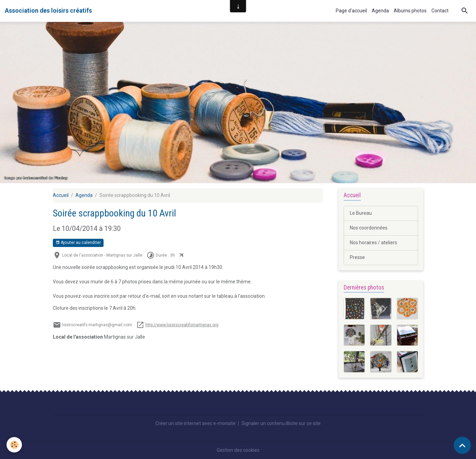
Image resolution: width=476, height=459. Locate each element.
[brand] (48, 11)
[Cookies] (15, 445)
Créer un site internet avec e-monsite (195, 423)
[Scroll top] (462, 445)
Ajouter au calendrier (78, 243)
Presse (357, 257)
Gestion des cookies (238, 450)
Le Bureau (361, 213)
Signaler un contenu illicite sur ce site (281, 423)
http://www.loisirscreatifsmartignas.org (182, 325)
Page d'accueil (351, 11)
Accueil (61, 195)
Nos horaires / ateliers (373, 243)
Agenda (380, 11)
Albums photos (410, 11)
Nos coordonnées (369, 228)
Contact (440, 11)
